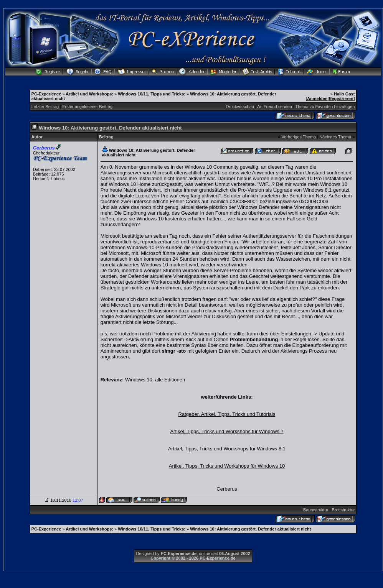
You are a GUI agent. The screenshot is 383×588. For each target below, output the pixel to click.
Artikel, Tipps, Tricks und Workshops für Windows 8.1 (227, 449)
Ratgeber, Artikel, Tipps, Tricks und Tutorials (227, 414)
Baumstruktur (316, 510)
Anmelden (317, 99)
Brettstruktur (343, 510)
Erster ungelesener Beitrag (87, 107)
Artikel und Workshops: (89, 94)
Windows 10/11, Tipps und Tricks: (152, 94)
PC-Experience (47, 94)
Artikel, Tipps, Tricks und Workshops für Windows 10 (227, 466)
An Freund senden (275, 107)
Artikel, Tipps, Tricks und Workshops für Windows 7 (227, 431)
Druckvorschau (240, 107)
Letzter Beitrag (45, 107)
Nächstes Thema (335, 137)
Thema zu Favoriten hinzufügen (325, 107)
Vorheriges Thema (299, 137)
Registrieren (341, 99)
